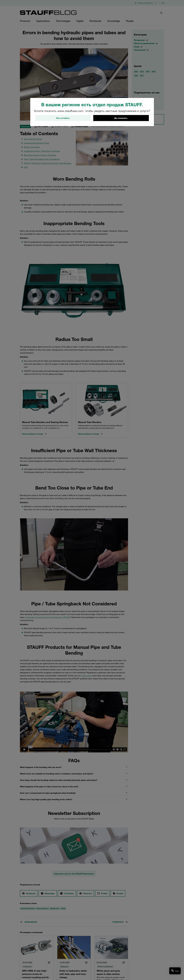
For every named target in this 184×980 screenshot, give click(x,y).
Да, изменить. (121, 118)
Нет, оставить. (63, 118)
